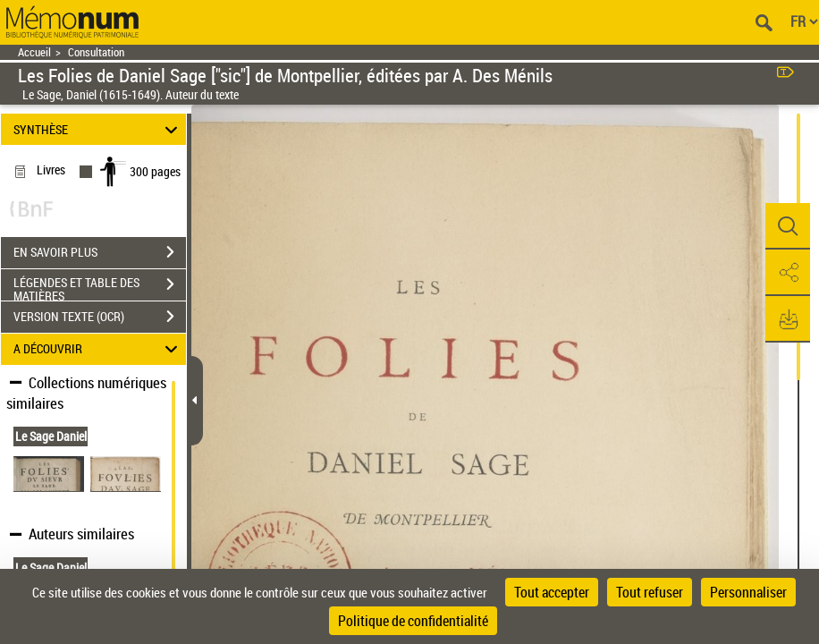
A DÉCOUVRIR (98, 349)
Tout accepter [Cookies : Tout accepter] (552, 592)
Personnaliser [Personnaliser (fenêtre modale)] (748, 592)
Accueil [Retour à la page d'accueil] (34, 52)
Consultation (96, 52)
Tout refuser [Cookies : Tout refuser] (650, 592)
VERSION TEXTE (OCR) (100, 317)
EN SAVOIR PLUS (100, 252)
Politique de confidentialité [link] (413, 621)
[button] (788, 226)
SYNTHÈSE (98, 129)
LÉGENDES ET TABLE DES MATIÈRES (100, 286)
